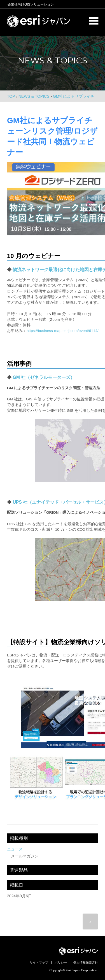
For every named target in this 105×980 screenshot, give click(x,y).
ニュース (15, 849)
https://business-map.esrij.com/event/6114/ (63, 331)
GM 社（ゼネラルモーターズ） (44, 377)
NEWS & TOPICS (34, 96)
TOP (11, 96)
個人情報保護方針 (86, 962)
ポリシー (61, 962)
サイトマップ (39, 962)
